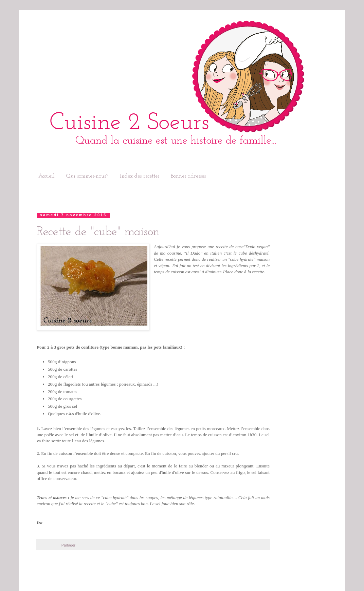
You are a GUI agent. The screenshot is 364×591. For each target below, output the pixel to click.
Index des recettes (140, 176)
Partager (68, 545)
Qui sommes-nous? (87, 176)
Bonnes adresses (188, 176)
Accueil (47, 176)
